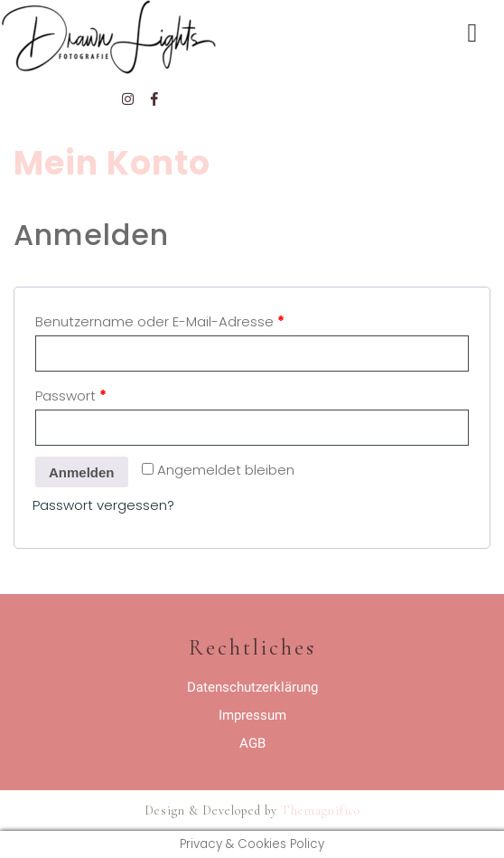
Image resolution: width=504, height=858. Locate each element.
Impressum (252, 715)
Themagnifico (319, 811)
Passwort (71, 396)
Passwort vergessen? (103, 505)
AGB (252, 743)
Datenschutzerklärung (252, 687)
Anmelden (82, 472)
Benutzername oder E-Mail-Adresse (160, 321)
